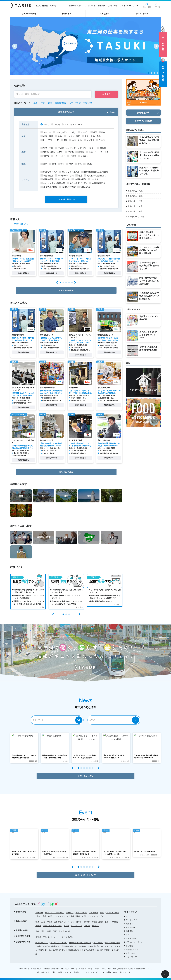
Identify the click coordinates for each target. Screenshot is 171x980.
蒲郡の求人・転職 (135, 201)
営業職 (115, 918)
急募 (39, 942)
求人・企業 (147, 7)
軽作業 (87, 918)
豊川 (43, 927)
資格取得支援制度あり (52, 942)
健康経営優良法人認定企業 (80, 938)
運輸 (72, 912)
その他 (100, 912)
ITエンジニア (77, 921)
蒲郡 (49, 927)
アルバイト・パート (51, 933)
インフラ (91, 912)
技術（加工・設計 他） (54, 908)
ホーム (129, 912)
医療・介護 (81, 912)
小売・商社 (93, 908)
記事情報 (129, 927)
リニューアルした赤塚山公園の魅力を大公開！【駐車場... (149, 250)
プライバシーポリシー (129, 6)
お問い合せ (113, 6)
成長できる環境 (88, 946)
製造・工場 (40, 918)
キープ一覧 (156, 7)
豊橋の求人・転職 (135, 191)
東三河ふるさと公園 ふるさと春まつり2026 (148, 335)
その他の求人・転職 (136, 217)
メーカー (39, 908)
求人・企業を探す (29, 14)
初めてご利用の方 (143, 121)
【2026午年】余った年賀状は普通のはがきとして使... (149, 266)
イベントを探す (142, 14)
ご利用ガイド (90, 6)
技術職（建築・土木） (101, 918)
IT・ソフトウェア (61, 912)
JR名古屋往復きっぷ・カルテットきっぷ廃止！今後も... (149, 235)
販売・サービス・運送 (52, 921)
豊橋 (37, 927)
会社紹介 (96, 921)
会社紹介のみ (67, 933)
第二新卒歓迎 (80, 942)
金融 (102, 908)
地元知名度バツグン (57, 946)
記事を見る (104, 14)
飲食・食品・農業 (44, 912)
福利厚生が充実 (103, 946)
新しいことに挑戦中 (59, 938)
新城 (61, 927)
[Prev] (15, 46)
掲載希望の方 (143, 113)
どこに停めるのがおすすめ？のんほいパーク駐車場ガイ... (149, 296)
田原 (55, 927)
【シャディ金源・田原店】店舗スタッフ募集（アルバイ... (149, 155)
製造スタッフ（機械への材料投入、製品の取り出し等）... (149, 171)
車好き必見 (98, 938)
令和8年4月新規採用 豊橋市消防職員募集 (148, 348)
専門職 (66, 921)
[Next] (156, 46)
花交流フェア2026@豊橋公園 (148, 318)
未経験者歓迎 (94, 942)
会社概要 (102, 6)
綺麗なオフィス (42, 938)
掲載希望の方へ (76, 6)
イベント (129, 930)
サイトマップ (131, 953)
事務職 (38, 921)
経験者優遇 (68, 942)
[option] (85, 46)
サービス (70, 908)
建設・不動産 (81, 908)
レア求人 (105, 942)
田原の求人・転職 (135, 206)
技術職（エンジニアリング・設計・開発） (64, 918)
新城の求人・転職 (135, 211)
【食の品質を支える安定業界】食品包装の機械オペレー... (149, 140)
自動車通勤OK (73, 946)
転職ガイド (67, 14)
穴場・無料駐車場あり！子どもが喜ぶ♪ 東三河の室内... (149, 281)
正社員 (38, 933)
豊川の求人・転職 (135, 196)
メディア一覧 (131, 934)
